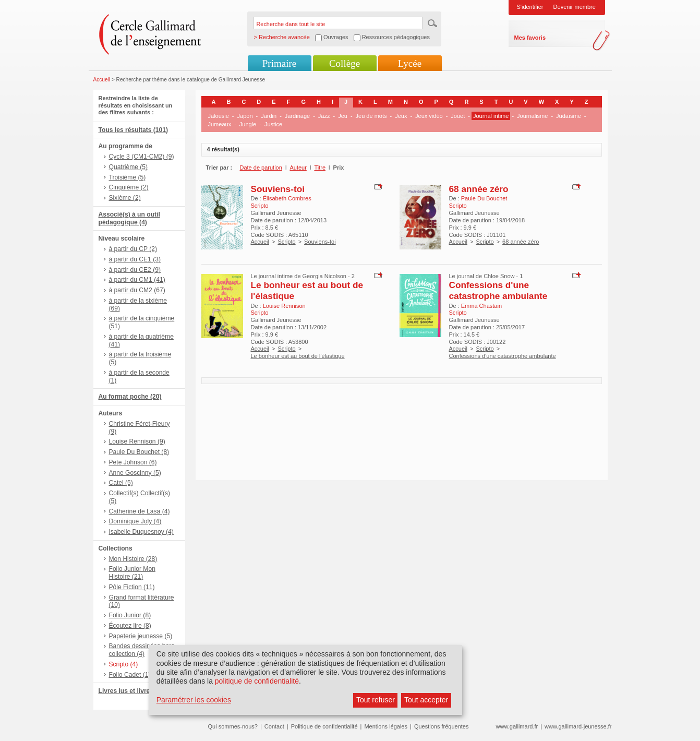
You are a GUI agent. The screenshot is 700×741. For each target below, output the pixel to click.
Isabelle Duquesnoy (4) (141, 532)
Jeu (343, 116)
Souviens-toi (278, 189)
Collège (345, 63)
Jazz (324, 116)
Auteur (298, 168)
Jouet (458, 116)
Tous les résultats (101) (134, 130)
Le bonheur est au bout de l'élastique (298, 356)
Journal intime (491, 116)
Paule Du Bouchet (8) (139, 452)
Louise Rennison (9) (137, 441)
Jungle (248, 124)
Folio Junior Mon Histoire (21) (132, 573)
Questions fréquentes (442, 726)
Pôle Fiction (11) (132, 587)
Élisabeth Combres (287, 198)
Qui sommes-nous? (233, 726)
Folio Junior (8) (130, 615)
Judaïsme (569, 116)
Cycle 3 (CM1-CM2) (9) (142, 157)
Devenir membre (575, 7)
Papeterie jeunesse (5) (141, 636)
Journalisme (532, 116)
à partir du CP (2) (133, 249)
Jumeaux (220, 124)
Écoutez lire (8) (130, 626)
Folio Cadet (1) (130, 675)
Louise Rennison (284, 306)
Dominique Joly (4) (135, 521)
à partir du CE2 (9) (135, 270)
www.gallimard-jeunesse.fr (578, 726)
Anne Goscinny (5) (135, 473)
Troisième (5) (128, 177)
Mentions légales (386, 726)
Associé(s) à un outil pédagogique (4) (129, 218)
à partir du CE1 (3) (135, 259)
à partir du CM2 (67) (137, 290)
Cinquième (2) (129, 187)
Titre (320, 168)
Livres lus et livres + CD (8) (139, 691)
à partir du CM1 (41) (137, 280)
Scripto (286, 242)
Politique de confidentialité (324, 726)
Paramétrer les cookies (194, 700)
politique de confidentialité (257, 681)
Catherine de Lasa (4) (140, 511)
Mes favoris (530, 38)
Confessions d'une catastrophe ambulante (498, 290)
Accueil (102, 80)
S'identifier (530, 7)
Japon (245, 116)
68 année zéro (479, 189)
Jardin (269, 116)
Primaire (279, 63)
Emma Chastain (481, 306)
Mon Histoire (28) (133, 559)
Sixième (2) (125, 198)
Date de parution (261, 168)
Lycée (410, 63)
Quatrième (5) (129, 167)
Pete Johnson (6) (133, 462)
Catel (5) (121, 483)
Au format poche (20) (130, 397)
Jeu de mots (371, 116)
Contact (274, 726)
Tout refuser (376, 700)
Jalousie (219, 116)
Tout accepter (426, 700)
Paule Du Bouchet (484, 198)
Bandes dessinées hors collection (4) (142, 650)
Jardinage (297, 116)
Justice (273, 124)
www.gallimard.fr (517, 726)
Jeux (401, 116)
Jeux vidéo (429, 116)
